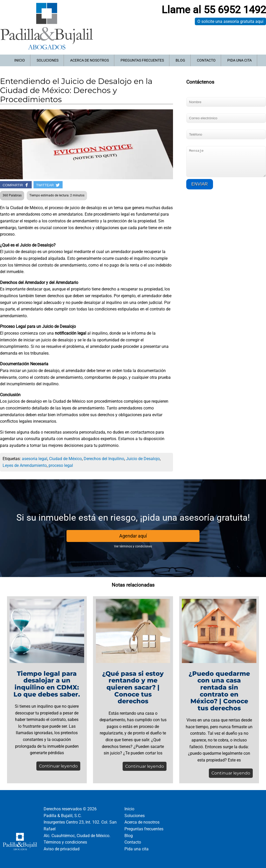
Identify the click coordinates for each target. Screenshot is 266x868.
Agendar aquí (133, 536)
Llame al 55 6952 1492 (214, 10)
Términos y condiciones (65, 842)
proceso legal (61, 465)
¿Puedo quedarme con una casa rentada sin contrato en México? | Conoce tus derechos (219, 691)
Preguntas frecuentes (142, 60)
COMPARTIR (16, 185)
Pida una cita (240, 60)
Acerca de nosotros (89, 60)
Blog (180, 60)
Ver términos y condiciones (133, 546)
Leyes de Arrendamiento (25, 465)
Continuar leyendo (58, 766)
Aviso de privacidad (62, 849)
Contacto (206, 60)
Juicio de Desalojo (143, 459)
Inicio (20, 60)
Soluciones (48, 60)
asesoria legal (35, 459)
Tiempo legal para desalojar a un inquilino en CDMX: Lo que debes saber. (47, 684)
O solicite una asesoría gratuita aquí (230, 21)
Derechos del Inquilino (104, 459)
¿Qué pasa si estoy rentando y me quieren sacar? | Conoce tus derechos (133, 687)
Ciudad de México (65, 459)
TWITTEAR (48, 185)
